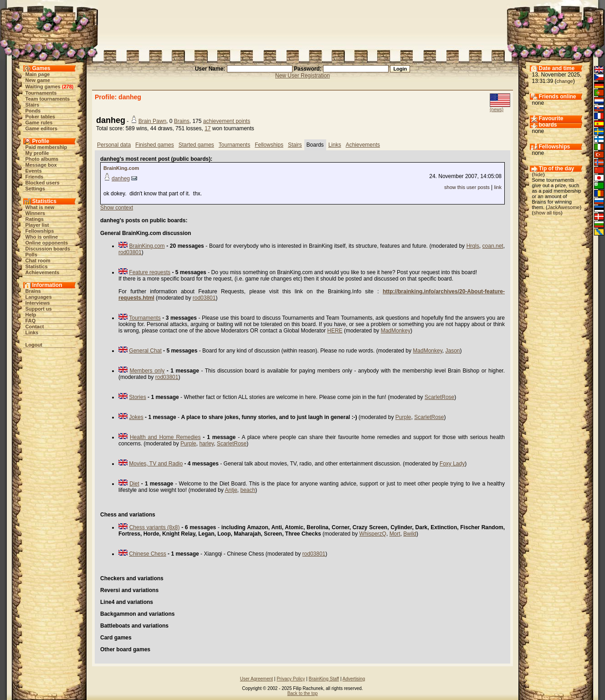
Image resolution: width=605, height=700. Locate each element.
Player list (37, 225)
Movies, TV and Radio (156, 464)
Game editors (41, 128)
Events (34, 171)
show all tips (547, 213)
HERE (335, 331)
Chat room (38, 261)
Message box (41, 165)
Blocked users (43, 183)
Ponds (33, 111)
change (565, 81)
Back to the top (303, 693)
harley (206, 444)
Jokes (136, 417)
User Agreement (256, 679)
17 (208, 128)
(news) (497, 110)
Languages (39, 297)
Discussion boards (48, 249)
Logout (34, 345)
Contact (35, 327)
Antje (231, 490)
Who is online (42, 237)
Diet (134, 484)
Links (32, 332)
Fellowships (40, 231)
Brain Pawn (152, 121)
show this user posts (467, 187)
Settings (35, 189)
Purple (403, 417)
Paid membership (46, 147)
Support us (39, 309)
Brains (33, 291)
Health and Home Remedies (165, 437)
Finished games (155, 145)
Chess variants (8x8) (155, 527)
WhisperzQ (373, 534)
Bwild (410, 534)
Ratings (35, 219)
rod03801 (130, 252)
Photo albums (42, 159)
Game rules (39, 123)
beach (248, 490)
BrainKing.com (121, 168)
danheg (121, 179)
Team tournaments (48, 99)
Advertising (354, 679)
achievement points (227, 121)
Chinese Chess (147, 554)
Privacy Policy (291, 679)
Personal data (114, 145)
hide (538, 174)
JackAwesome (564, 207)
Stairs (33, 105)
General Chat (145, 351)
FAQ (31, 321)
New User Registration (302, 76)
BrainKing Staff (324, 679)
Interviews (38, 303)
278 (67, 87)
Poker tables (40, 117)
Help (31, 315)
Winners (35, 213)
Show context (117, 208)
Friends (35, 177)
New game (38, 80)
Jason (453, 351)
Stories (137, 397)
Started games (196, 145)
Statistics (37, 266)
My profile (37, 153)
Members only (147, 371)
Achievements (43, 272)
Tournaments (41, 93)
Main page (38, 74)
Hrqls (473, 246)
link (498, 187)
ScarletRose (439, 397)
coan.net (493, 246)
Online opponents (47, 243)
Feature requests (150, 272)
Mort (395, 534)
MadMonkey (396, 331)
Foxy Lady (452, 464)
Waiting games (43, 87)
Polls (31, 255)
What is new (40, 207)
